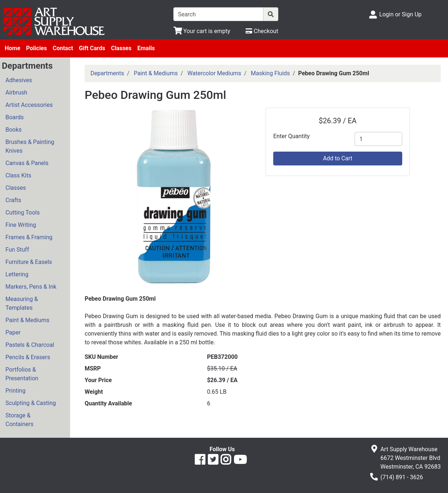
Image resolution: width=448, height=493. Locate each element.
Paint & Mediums (27, 320)
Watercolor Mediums (214, 73)
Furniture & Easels (29, 262)
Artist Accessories (29, 105)
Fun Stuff (17, 250)
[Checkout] (262, 31)
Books (14, 130)
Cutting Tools (23, 213)
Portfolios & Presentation (22, 374)
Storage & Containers (19, 420)
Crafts (13, 200)
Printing (15, 391)
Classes (121, 48)
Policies (37, 48)
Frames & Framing (29, 237)
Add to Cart (338, 158)
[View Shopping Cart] (202, 31)
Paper (13, 332)
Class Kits (18, 175)
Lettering (17, 274)
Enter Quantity (291, 136)
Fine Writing (21, 225)
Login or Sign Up (400, 14)
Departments (107, 73)
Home (13, 48)
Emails (146, 48)
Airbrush (16, 93)
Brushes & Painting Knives (30, 146)
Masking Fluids (270, 73)
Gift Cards (92, 48)
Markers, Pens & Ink (31, 287)
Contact (63, 48)
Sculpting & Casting (31, 403)
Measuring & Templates (22, 303)
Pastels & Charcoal (30, 345)
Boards (15, 117)
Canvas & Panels (27, 163)
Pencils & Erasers (28, 357)
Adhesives (19, 80)
